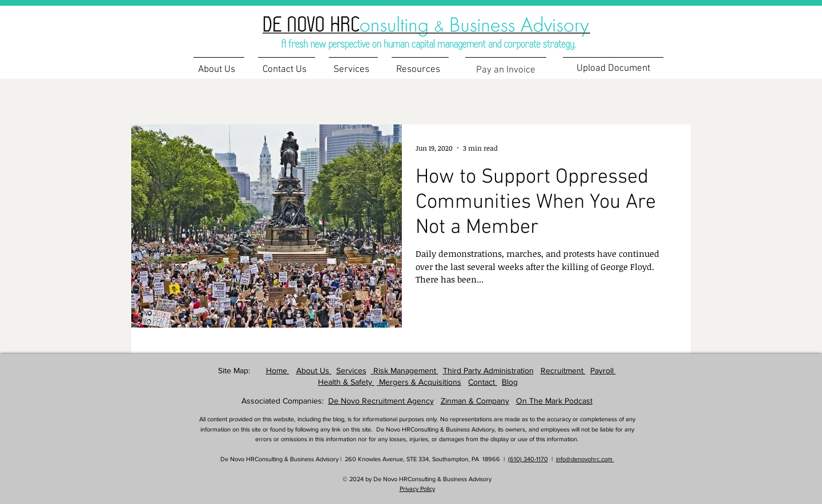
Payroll (603, 370)
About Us (314, 370)
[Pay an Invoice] (506, 70)
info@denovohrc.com (585, 459)
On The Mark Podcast (554, 401)
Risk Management (405, 370)
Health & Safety (346, 382)
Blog (510, 382)
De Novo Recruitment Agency (381, 401)
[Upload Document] (613, 68)
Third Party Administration (488, 370)
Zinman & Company (475, 401)
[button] (420, 65)
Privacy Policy (417, 489)
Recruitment (563, 370)
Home (278, 370)
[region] (445, 26)
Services (351, 370)
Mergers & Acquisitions (419, 382)
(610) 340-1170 (528, 459)
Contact (483, 382)
